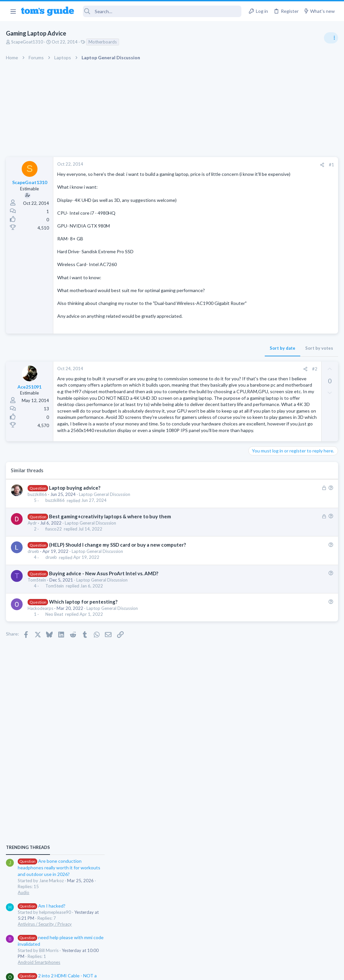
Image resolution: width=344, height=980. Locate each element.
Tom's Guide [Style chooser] (291, 943)
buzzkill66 (38, 553)
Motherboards (103, 42)
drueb (34, 610)
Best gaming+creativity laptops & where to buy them (110, 574)
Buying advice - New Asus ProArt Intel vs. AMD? (104, 631)
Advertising (101, 971)
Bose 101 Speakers (281, 562)
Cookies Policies (147, 971)
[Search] (162, 11)
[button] (13, 11)
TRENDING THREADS (261, 358)
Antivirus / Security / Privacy (278, 435)
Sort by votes (213, 361)
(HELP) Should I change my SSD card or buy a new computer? (118, 603)
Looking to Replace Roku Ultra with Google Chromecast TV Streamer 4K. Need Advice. (292, 601)
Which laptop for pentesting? (84, 660)
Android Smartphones (272, 473)
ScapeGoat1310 (28, 42)
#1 (226, 165)
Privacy (189, 971)
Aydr (33, 581)
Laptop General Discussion (105, 553)
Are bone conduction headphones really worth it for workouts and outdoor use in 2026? (292, 379)
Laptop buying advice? (75, 546)
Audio (256, 403)
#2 (209, 382)
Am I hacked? (274, 416)
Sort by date (177, 361)
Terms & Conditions (234, 971)
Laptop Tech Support (271, 549)
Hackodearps (41, 666)
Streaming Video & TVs (273, 511)
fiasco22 (54, 587)
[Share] (216, 165)
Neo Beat (55, 672)
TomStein (37, 638)
